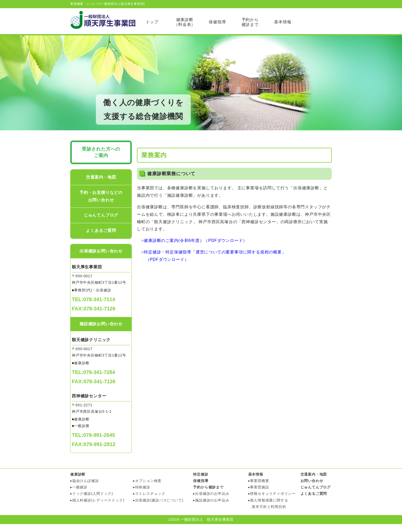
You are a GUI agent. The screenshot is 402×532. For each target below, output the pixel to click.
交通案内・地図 (101, 185)
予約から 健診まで (250, 22)
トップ (152, 22)
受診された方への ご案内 (101, 160)
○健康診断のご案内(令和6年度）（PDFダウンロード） (192, 248)
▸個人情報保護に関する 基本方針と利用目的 (268, 511)
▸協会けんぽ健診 (84, 489)
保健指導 (217, 22)
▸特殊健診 (142, 495)
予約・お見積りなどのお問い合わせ (101, 204)
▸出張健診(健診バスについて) (158, 508)
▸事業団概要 (259, 489)
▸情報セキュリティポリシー (272, 501)
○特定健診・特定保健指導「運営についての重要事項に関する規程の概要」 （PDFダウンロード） (212, 264)
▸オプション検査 (147, 489)
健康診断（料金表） (185, 22)
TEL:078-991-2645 (93, 443)
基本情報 (283, 22)
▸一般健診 (79, 495)
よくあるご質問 (101, 238)
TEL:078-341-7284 (93, 380)
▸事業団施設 (259, 495)
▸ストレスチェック (149, 501)
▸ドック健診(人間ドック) (92, 501)
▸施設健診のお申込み (211, 508)
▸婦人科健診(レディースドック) (97, 508)
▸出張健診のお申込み (211, 501)
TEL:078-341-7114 (93, 307)
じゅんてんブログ (101, 223)
